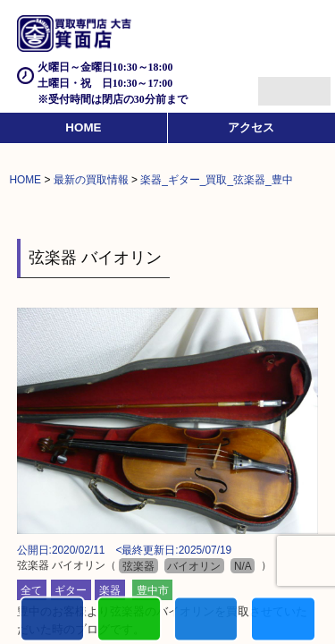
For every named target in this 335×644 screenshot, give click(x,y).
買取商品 (206, 621)
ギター (71, 590)
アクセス (251, 127)
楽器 (110, 590)
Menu (275, 84)
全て (31, 590)
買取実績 (283, 621)
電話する (52, 621)
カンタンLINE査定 (129, 621)
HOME (83, 127)
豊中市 (153, 590)
